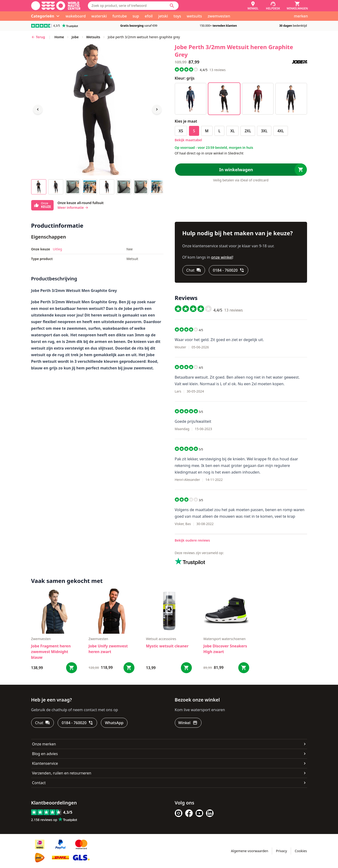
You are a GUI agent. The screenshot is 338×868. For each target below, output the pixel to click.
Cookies (301, 851)
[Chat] (194, 270)
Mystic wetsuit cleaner (167, 646)
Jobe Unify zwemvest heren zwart (108, 649)
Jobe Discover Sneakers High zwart (225, 649)
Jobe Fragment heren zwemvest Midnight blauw (51, 652)
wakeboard (75, 16)
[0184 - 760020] (229, 270)
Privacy (281, 851)
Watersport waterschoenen (225, 639)
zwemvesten (219, 16)
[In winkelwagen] (241, 170)
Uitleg (58, 249)
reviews (217, 70)
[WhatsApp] (114, 723)
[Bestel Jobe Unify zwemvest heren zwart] (129, 668)
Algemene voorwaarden (250, 851)
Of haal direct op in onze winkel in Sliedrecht (209, 153)
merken (301, 16)
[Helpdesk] (273, 6)
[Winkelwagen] (297, 6)
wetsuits (194, 16)
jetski (163, 16)
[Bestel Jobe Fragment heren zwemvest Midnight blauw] (72, 668)
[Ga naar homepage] (56, 6)
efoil (149, 16)
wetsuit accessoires (161, 639)
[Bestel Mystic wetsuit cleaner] (186, 668)
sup (136, 16)
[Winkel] (253, 6)
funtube (120, 16)
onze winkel (222, 257)
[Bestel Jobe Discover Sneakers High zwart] (244, 668)
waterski (99, 16)
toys (177, 16)
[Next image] (157, 109)
